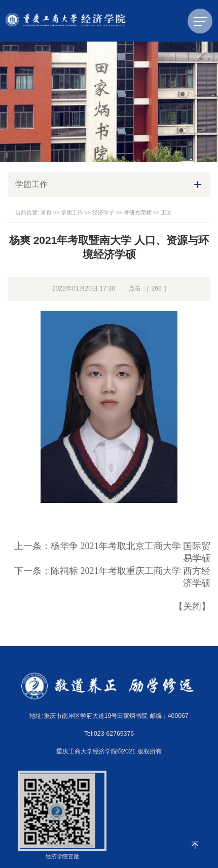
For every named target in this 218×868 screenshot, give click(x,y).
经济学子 (103, 212)
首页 (46, 212)
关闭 (192, 606)
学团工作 (72, 212)
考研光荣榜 (138, 212)
